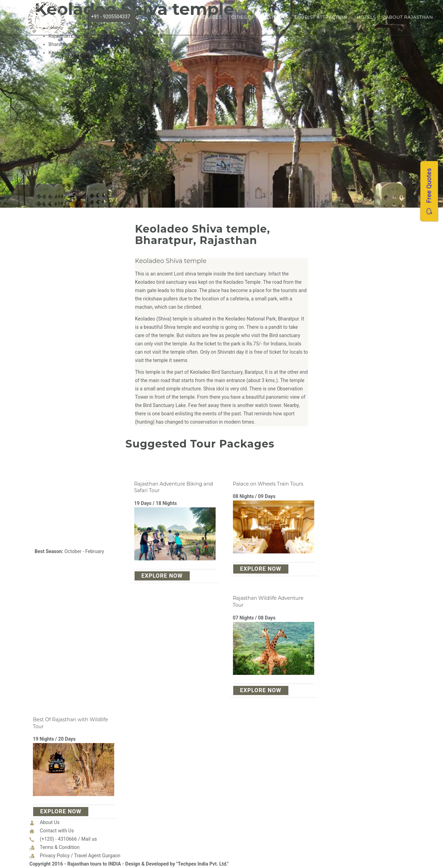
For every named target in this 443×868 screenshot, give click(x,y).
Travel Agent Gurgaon (97, 856)
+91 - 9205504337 (111, 17)
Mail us (89, 839)
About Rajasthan (409, 17)
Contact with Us (57, 831)
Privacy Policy (55, 856)
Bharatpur (59, 44)
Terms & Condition (60, 847)
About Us (50, 822)
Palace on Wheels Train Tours (268, 484)
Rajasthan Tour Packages (186, 17)
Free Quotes (429, 191)
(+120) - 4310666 (58, 839)
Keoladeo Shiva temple (171, 261)
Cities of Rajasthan (258, 17)
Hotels (366, 17)
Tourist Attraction (321, 17)
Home (133, 17)
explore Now (162, 576)
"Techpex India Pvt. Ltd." (202, 864)
